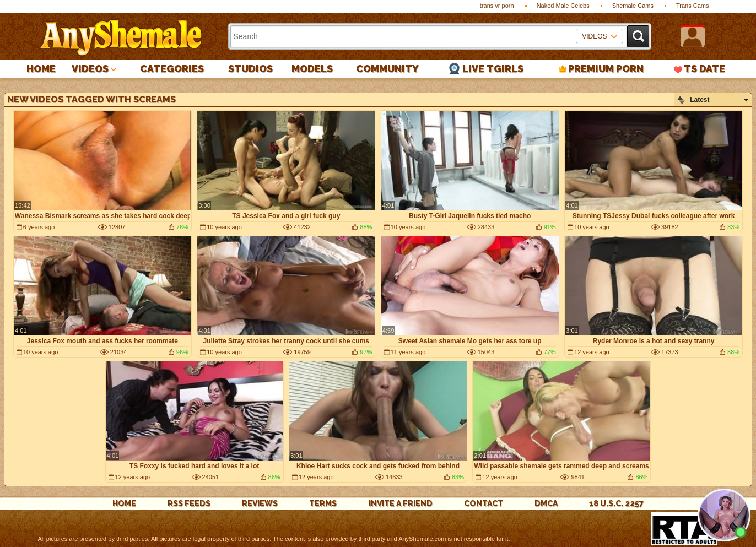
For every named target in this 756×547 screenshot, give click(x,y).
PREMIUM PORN (606, 69)
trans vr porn (497, 6)
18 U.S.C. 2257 (616, 503)
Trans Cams (693, 6)
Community (387, 69)
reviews (260, 503)
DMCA (546, 503)
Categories (172, 69)
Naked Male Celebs (563, 6)
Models (312, 69)
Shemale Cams (633, 6)
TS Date (704, 69)
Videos (90, 69)
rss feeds (189, 503)
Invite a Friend (401, 503)
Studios (250, 69)
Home (41, 69)
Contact (484, 503)
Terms (323, 503)
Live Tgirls (493, 69)
